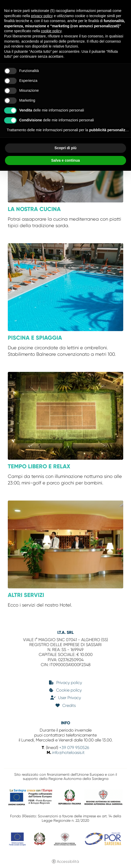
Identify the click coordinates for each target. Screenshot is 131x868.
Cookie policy (69, 690)
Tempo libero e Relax (39, 466)
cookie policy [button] (51, 31)
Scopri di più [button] (65, 148)
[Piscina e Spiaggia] (65, 287)
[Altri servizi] (65, 544)
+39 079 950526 (74, 748)
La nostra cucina (34, 209)
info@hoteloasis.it (68, 752)
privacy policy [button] (42, 16)
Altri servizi (26, 595)
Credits (69, 705)
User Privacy (70, 698)
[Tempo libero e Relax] (65, 415)
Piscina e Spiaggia (35, 338)
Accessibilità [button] (68, 862)
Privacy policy (69, 683)
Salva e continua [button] (65, 160)
